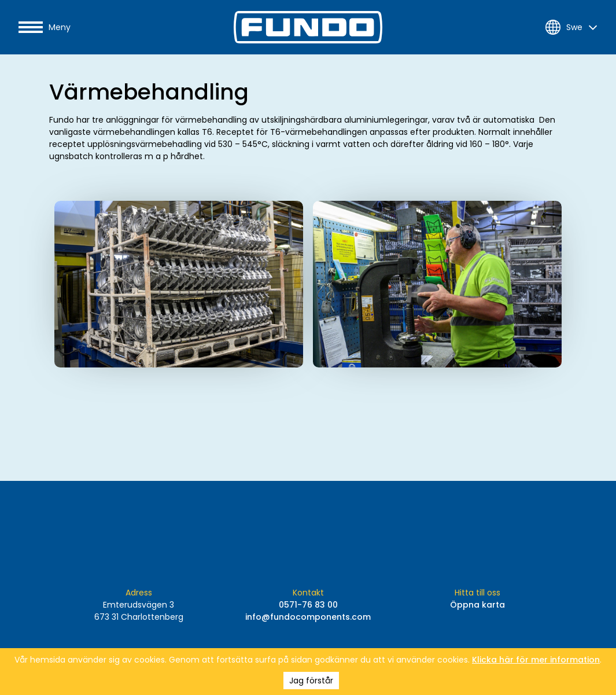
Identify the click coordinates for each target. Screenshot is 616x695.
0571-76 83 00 (308, 605)
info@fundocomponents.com (308, 617)
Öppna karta (477, 605)
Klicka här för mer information (536, 660)
